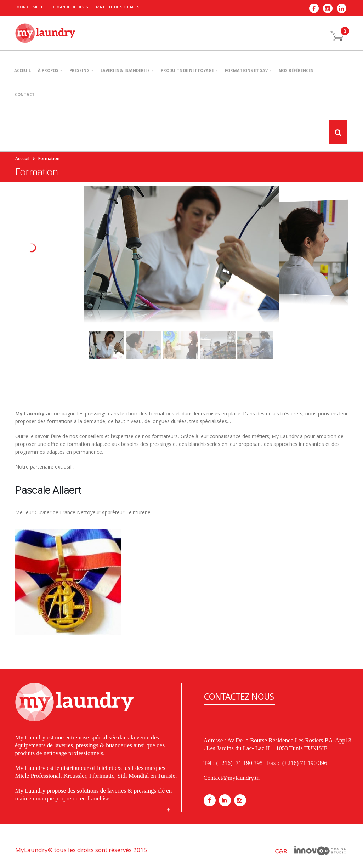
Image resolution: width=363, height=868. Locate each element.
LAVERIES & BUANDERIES (125, 70)
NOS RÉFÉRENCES (296, 70)
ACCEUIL (22, 70)
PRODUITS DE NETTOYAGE (187, 70)
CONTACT (25, 94)
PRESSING (80, 70)
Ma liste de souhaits (118, 7)
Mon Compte (30, 7)
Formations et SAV (246, 70)
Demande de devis (70, 7)
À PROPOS (48, 70)
